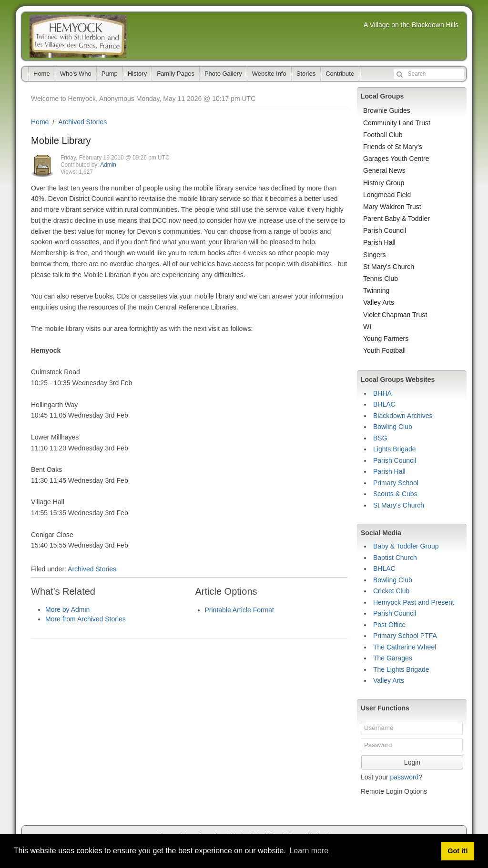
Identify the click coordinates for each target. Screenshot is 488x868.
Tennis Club (381, 279)
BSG (380, 438)
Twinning (376, 290)
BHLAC (384, 404)
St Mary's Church (389, 267)
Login (412, 762)
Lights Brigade (395, 449)
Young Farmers (386, 339)
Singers (374, 255)
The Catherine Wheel (405, 647)
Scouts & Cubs (395, 494)
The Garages (393, 658)
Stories (306, 74)
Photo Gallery (223, 74)
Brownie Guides (387, 110)
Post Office (389, 625)
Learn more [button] (309, 851)
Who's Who (76, 74)
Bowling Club (393, 427)
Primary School (396, 483)
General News (384, 170)
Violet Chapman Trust (395, 315)
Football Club (383, 135)
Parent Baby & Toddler (396, 219)
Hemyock (78, 36)
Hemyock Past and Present (414, 602)
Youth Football (384, 350)
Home (42, 74)
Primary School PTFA (405, 636)
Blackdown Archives (403, 416)
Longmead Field (387, 195)
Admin (108, 165)
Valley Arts (379, 302)
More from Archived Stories (86, 619)
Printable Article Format (240, 610)
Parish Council (385, 230)
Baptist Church (395, 558)
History (137, 74)
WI (367, 327)
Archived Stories (82, 122)
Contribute (340, 74)
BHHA (382, 393)
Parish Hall (379, 242)
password (404, 777)
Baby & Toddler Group (406, 546)
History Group (384, 183)
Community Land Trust (397, 123)
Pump (110, 74)
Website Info (269, 74)
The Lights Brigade (401, 669)
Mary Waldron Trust (392, 207)
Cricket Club (391, 591)
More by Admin (67, 609)
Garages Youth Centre (396, 159)
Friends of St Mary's (393, 147)
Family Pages (176, 74)
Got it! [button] (457, 851)
